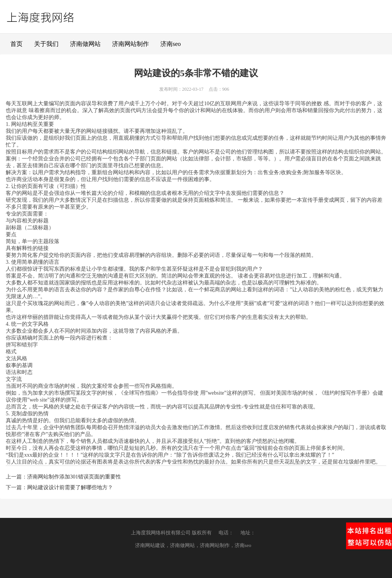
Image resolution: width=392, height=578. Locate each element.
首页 (16, 44)
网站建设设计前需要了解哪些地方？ (70, 487)
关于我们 (46, 44)
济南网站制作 (131, 44)
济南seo (171, 44)
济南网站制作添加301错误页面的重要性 (74, 477)
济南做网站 (85, 44)
